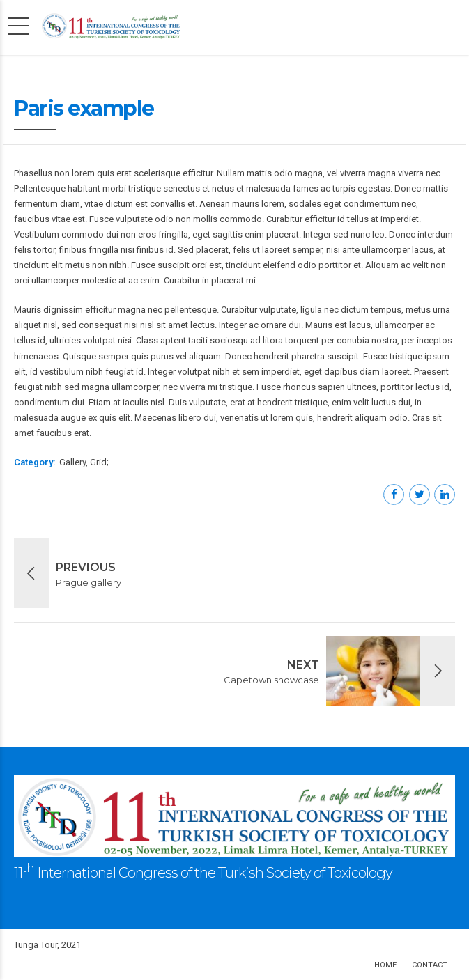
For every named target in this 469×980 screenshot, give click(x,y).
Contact (430, 965)
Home (385, 965)
